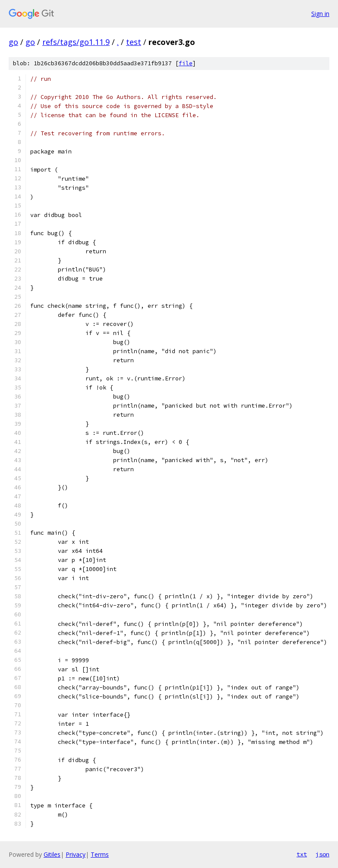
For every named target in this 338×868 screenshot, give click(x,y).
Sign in (320, 14)
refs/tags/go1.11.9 (76, 42)
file (186, 63)
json (322, 854)
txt (302, 854)
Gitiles (52, 854)
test (134, 42)
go (13, 42)
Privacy (76, 854)
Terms (100, 854)
